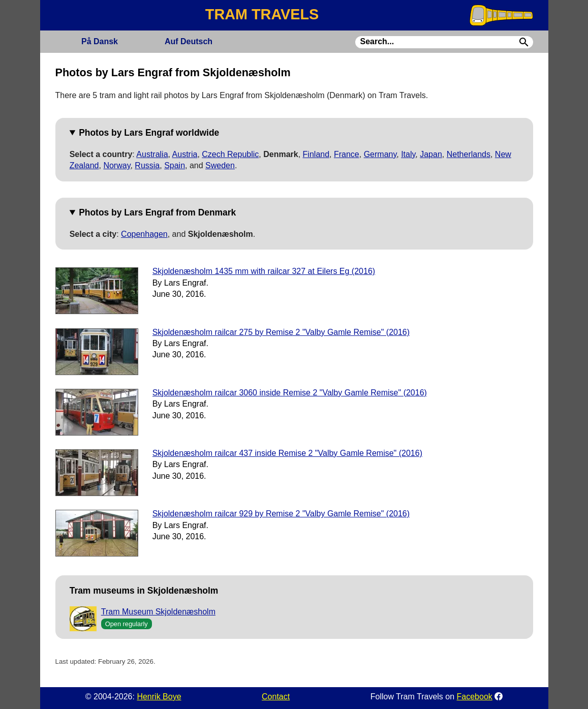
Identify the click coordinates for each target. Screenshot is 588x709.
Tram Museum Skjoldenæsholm (158, 612)
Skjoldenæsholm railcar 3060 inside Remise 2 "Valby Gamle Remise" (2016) (290, 393)
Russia (147, 165)
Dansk (100, 41)
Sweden (220, 165)
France (347, 154)
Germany (380, 154)
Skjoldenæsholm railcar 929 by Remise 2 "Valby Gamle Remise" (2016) (281, 514)
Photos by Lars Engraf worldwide (149, 133)
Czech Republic (230, 154)
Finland (316, 154)
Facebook (475, 697)
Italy (408, 154)
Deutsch (189, 41)
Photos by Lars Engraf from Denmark (157, 212)
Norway (117, 165)
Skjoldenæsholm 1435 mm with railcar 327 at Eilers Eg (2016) (264, 271)
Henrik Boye (159, 697)
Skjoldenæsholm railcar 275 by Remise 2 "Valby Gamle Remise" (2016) (281, 332)
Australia (152, 154)
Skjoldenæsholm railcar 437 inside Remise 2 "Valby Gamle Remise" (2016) (287, 453)
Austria (185, 154)
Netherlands (469, 154)
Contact (276, 697)
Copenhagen (144, 234)
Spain (175, 165)
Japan (431, 154)
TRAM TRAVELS (262, 14)
